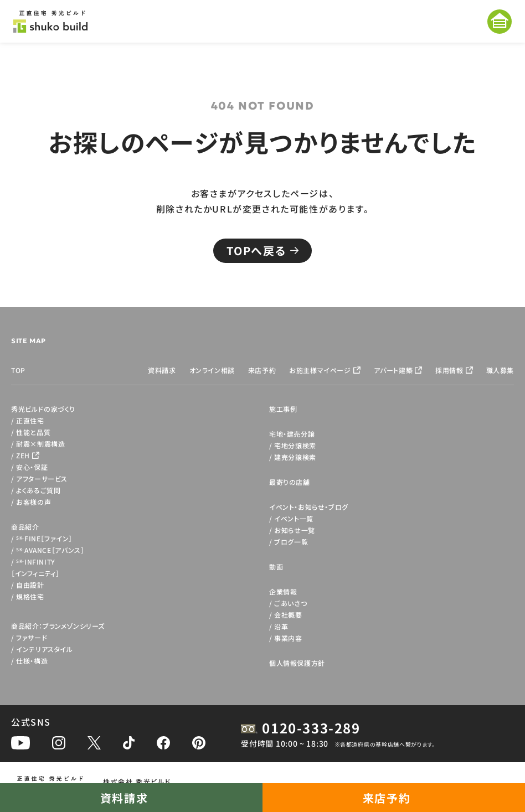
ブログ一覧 (291, 542)
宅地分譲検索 (295, 445)
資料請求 (162, 370)
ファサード (32, 637)
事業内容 (288, 638)
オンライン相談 (212, 370)
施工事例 (283, 409)
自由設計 (30, 585)
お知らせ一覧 (295, 530)
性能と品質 (33, 432)
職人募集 (500, 370)
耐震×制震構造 (40, 444)
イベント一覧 (294, 518)
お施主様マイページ (320, 370)
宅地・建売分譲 (292, 434)
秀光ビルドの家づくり (43, 409)
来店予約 (262, 370)
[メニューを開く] (500, 22)
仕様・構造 (32, 661)
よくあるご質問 (38, 490)
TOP (18, 370)
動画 (276, 567)
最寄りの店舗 (290, 482)
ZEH (23, 455)
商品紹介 (25, 527)
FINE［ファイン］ (44, 538)
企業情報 (283, 591)
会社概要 (288, 615)
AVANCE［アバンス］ (50, 550)
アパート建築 (393, 370)
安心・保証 (32, 467)
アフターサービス (42, 479)
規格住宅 (30, 596)
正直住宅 (30, 420)
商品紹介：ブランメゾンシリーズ (58, 626)
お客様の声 (34, 502)
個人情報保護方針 (297, 663)
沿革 (281, 626)
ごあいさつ (290, 603)
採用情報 (449, 370)
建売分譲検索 (295, 457)
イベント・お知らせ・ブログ (309, 507)
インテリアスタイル (44, 649)
